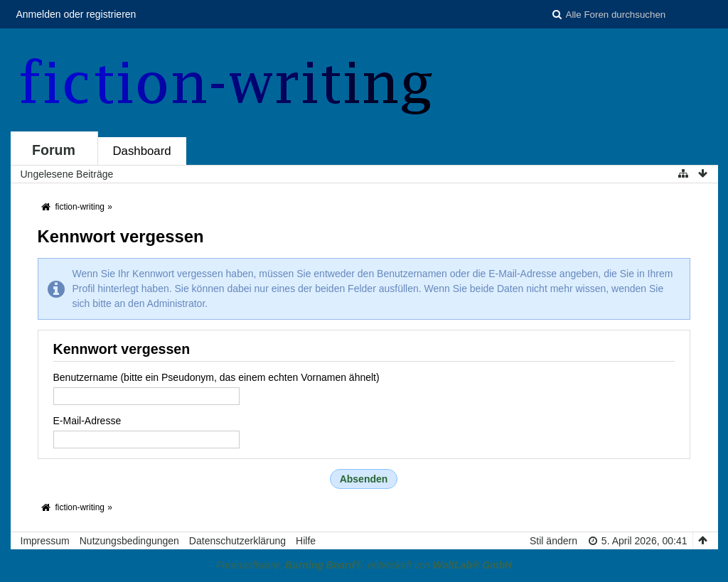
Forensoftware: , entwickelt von (364, 565)
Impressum (45, 541)
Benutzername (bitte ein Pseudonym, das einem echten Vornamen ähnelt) (216, 377)
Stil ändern (553, 541)
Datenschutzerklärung (237, 541)
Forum (54, 150)
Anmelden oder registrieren (76, 14)
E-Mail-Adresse (87, 421)
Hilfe (306, 541)
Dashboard (142, 151)
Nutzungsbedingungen (129, 541)
